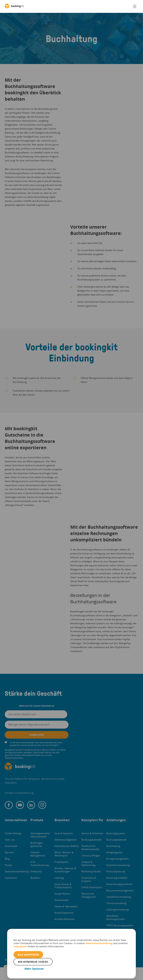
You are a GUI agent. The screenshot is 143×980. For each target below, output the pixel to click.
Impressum (20, 946)
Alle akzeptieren (28, 955)
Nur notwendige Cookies (33, 962)
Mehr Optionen (34, 969)
